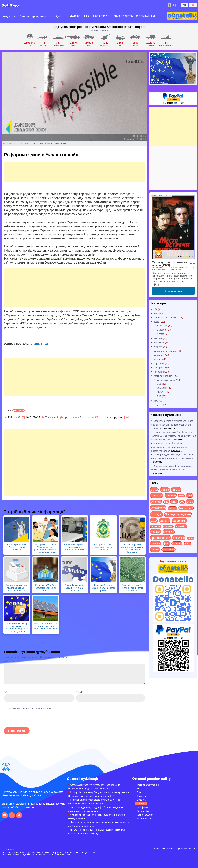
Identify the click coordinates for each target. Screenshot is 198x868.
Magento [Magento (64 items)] (171, 495)
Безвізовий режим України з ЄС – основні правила (103, 588)
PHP (159, 396)
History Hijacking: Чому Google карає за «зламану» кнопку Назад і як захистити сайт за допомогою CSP (174, 436)
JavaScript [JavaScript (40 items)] (157, 495)
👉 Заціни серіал (173, 291)
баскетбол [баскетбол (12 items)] (156, 526)
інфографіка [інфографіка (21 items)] (169, 549)
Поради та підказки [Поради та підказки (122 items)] (178, 514)
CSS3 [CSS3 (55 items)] (154, 490)
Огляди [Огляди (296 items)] (156, 514)
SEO (87, 16)
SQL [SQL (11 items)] (182, 502)
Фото (156, 401)
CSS (159, 384)
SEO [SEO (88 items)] (174, 501)
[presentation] (25, 720)
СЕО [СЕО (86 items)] (154, 521)
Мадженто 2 (160, 355)
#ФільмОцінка (146, 16)
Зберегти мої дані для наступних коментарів (30, 708)
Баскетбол (162, 325)
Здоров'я (158, 347)
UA (193, 5)
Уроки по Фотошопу (163, 376)
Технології (24, 143)
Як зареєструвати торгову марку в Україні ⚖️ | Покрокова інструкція (132, 548)
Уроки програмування (33, 16)
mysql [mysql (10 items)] (181, 496)
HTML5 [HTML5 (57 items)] (176, 490)
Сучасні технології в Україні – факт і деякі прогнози (132, 588)
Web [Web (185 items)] (190, 501)
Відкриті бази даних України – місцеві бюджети (75, 588)
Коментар (9, 661)
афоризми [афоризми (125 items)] (179, 521)
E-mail (79, 692)
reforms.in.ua (39, 343)
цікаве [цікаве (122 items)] (155, 549)
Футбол (161, 334)
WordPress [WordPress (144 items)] (158, 508)
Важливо (158, 338)
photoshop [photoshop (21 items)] (156, 502)
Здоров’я (141, 796)
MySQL (161, 392)
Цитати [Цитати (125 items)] (165, 521)
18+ (155, 309)
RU (184, 5)
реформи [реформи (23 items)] (156, 543)
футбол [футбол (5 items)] (187, 544)
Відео (58, 16)
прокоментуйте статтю (79, 417)
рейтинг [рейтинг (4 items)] (191, 538)
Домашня (9, 143)
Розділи (7, 16)
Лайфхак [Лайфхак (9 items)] (172, 508)
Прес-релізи (101, 16)
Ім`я (7, 692)
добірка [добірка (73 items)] (156, 532)
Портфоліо (159, 363)
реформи (19, 410)
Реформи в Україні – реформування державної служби (74, 547)
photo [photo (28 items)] (190, 495)
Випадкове (159, 342)
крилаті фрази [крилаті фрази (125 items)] (160, 538)
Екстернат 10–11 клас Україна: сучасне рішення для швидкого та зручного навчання (46, 548)
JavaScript (162, 388)
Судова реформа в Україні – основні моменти (17, 547)
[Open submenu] (14, 16)
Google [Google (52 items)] (165, 490)
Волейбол (162, 330)
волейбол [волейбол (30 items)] (181, 526)
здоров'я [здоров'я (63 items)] (169, 532)
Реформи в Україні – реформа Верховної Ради (46, 588)
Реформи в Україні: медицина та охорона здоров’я (103, 547)
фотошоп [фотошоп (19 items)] (177, 543)
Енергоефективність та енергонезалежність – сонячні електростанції (46, 626)
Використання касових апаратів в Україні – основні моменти (17, 588)
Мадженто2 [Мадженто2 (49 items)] (186, 508)
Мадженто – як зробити (165, 351)
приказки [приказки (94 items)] (179, 538)
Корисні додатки (123, 16)
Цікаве (157, 405)
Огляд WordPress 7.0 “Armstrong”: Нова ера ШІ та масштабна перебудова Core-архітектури (172, 424)
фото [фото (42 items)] (166, 543)
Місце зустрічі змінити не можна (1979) (169, 264)
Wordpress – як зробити (165, 317)
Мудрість (75, 16)
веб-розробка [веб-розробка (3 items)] (168, 526)
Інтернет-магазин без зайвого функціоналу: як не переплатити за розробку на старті (169, 447)
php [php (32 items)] (166, 502)
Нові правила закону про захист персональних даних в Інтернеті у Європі (17, 627)
